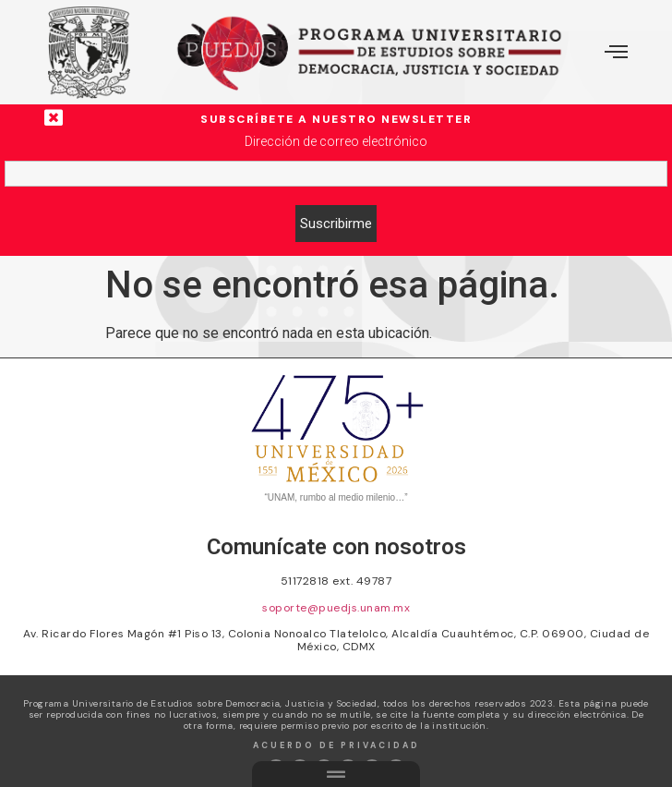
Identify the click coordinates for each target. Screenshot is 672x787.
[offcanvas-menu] (616, 52)
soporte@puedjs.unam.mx (336, 608)
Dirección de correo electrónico (336, 141)
